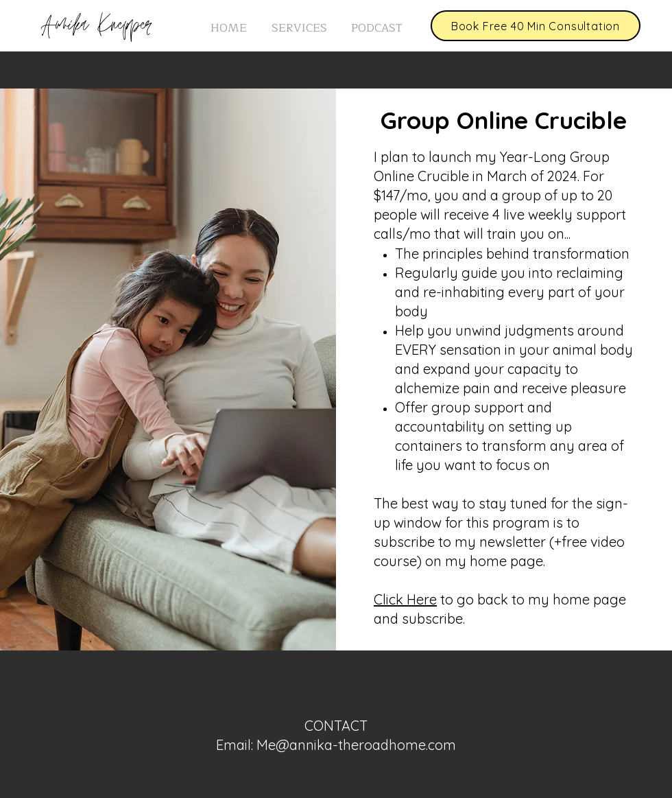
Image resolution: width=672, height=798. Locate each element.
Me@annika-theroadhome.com (356, 745)
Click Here (405, 599)
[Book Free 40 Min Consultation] (536, 26)
